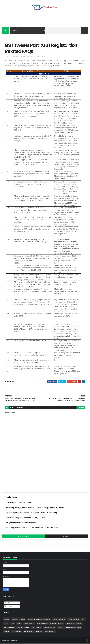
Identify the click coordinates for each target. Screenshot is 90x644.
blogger (81, 408)
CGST (28, 57)
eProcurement (50, 632)
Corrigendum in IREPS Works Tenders (20, 523)
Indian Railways (29, 624)
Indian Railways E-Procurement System (50, 624)
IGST (41, 57)
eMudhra (39, 632)
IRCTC (19, 624)
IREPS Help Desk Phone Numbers (18, 503)
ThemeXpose (14, 641)
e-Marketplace (29, 632)
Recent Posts (23, 537)
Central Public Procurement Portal (39, 620)
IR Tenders (67, 537)
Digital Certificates (59, 620)
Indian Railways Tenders (74, 624)
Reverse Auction (50, 628)
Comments (9, 607)
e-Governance (16, 632)
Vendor (6, 632)
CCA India (15, 620)
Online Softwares (23, 628)
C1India (7, 620)
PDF (33, 628)
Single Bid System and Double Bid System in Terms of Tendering (31, 513)
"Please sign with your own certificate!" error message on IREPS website (34, 508)
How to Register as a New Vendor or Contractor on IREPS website (31, 528)
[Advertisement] (45, 19)
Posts (7, 603)
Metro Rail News (9, 628)
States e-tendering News (73, 628)
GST (32, 57)
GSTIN (37, 57)
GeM (12, 624)
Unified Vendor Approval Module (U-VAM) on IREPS (25, 518)
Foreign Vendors (73, 620)
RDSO (39, 628)
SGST (46, 57)
